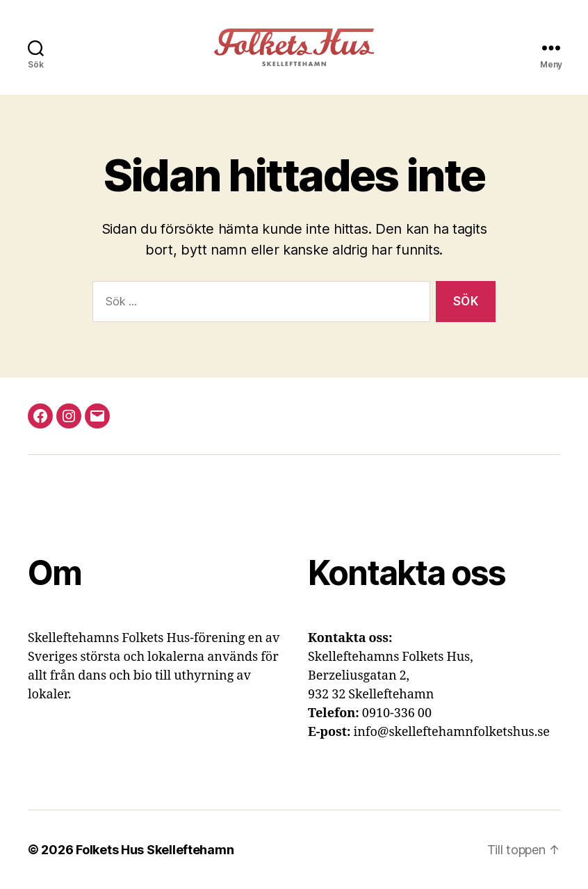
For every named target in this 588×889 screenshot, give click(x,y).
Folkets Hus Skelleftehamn (155, 850)
